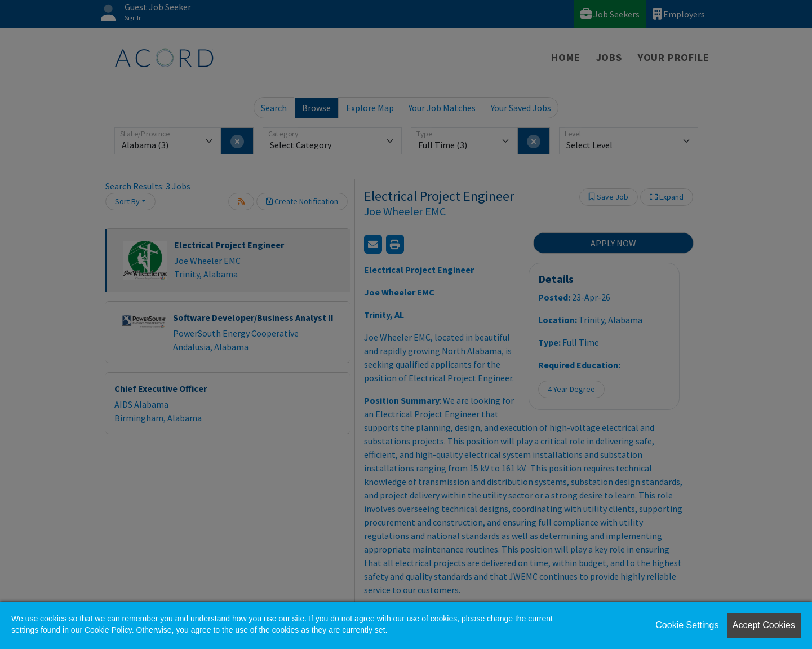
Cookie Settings (687, 625)
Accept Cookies (764, 625)
